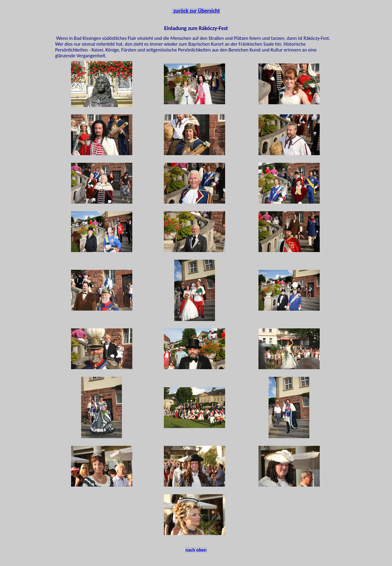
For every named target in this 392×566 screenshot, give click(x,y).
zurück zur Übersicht (196, 11)
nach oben (196, 550)
